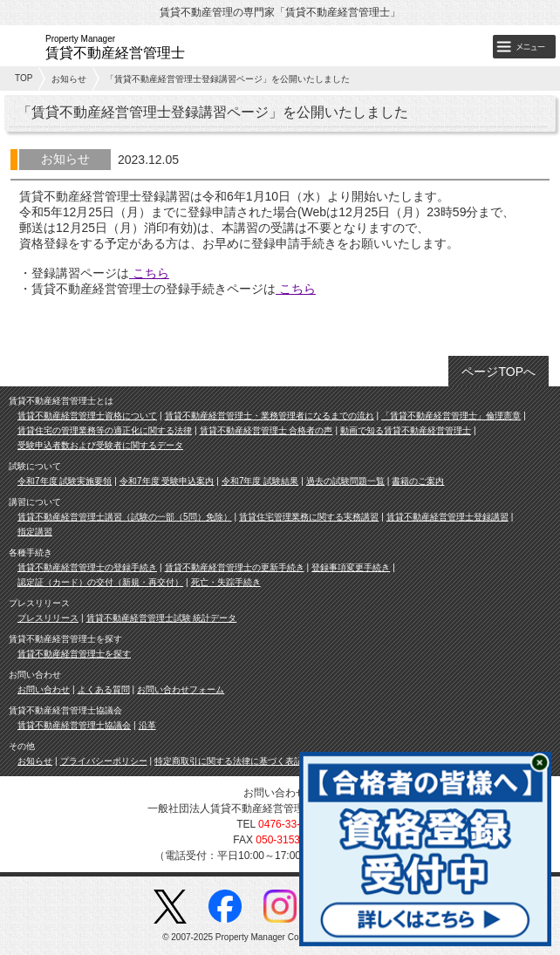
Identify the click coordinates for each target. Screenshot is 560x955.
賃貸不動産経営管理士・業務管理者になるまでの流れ (270, 416)
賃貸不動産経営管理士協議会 (74, 725)
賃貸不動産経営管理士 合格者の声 (266, 430)
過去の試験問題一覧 (345, 481)
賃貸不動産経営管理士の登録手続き (87, 567)
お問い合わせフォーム (181, 689)
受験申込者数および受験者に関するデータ (100, 445)
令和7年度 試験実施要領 (65, 481)
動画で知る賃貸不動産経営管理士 (406, 430)
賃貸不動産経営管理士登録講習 (447, 517)
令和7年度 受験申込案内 (167, 481)
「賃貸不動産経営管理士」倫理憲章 (451, 416)
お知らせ (69, 79)
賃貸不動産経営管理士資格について (87, 416)
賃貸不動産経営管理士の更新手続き (235, 567)
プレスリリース (48, 618)
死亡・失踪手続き (226, 582)
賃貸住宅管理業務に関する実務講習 (309, 517)
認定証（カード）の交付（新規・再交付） (100, 582)
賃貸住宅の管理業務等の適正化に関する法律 (105, 430)
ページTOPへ (499, 372)
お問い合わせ (44, 689)
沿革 (147, 725)
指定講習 (35, 532)
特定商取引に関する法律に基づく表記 (229, 761)
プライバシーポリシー (104, 761)
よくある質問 (104, 689)
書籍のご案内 (418, 481)
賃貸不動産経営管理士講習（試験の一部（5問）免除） (125, 517)
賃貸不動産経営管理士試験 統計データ (162, 618)
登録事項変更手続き (351, 567)
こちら (149, 273)
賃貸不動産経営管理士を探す (74, 654)
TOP (24, 78)
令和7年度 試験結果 (260, 481)
